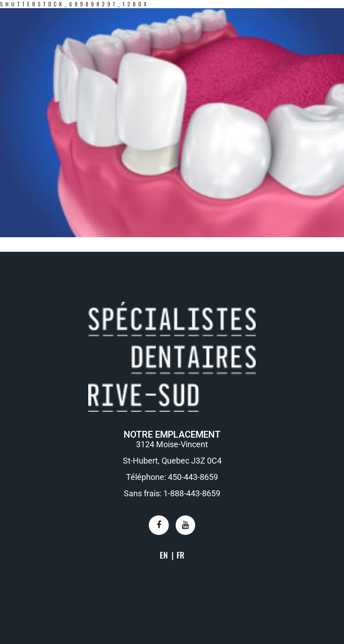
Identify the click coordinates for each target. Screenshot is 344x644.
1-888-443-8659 (192, 493)
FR (180, 555)
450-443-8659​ (193, 477)
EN (164, 555)
